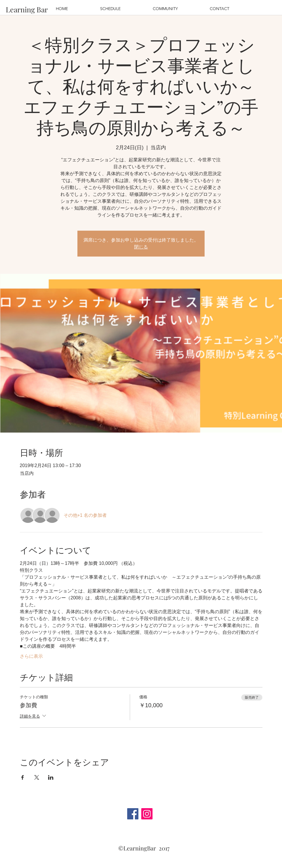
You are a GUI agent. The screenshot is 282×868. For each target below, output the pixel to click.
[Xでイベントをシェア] (37, 777)
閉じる (141, 247)
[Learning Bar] (27, 9)
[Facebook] (133, 814)
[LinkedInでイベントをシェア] (51, 777)
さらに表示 (31, 656)
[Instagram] (147, 814)
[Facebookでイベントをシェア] (23, 777)
